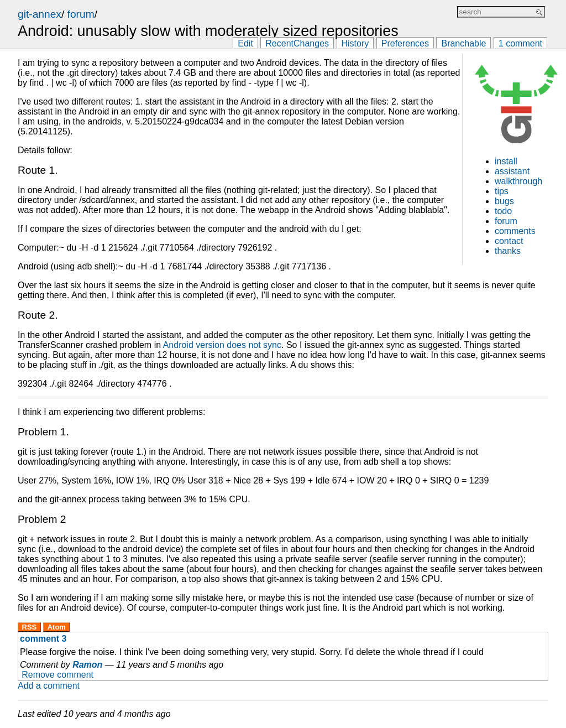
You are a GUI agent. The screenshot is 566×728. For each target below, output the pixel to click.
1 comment (520, 43)
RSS (30, 627)
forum (81, 14)
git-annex (40, 14)
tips (502, 191)
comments (515, 231)
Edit (245, 43)
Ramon (87, 665)
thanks (508, 251)
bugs (504, 201)
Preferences (405, 43)
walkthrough (518, 181)
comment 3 (43, 639)
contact (509, 241)
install (506, 161)
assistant (512, 171)
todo (503, 211)
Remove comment (57, 675)
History (355, 43)
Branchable (463, 43)
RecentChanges (297, 43)
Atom (57, 627)
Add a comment (49, 686)
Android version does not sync (222, 345)
